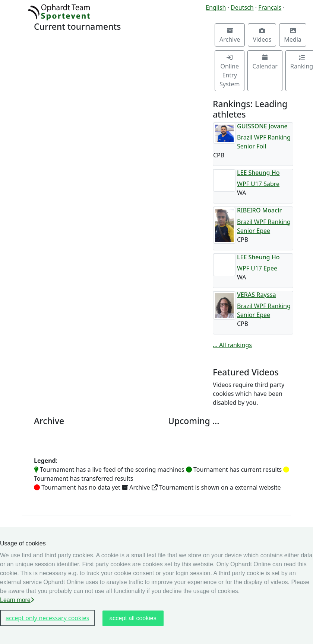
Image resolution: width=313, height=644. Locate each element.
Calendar (265, 62)
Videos (262, 36)
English (216, 7)
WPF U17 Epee (257, 268)
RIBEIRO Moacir (259, 210)
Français (270, 7)
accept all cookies (133, 618)
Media (293, 36)
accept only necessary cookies (47, 618)
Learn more (17, 600)
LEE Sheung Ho (258, 173)
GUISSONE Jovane (262, 126)
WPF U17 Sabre (258, 184)
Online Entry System (230, 71)
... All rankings (232, 345)
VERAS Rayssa (257, 295)
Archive (230, 36)
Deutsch (242, 7)
